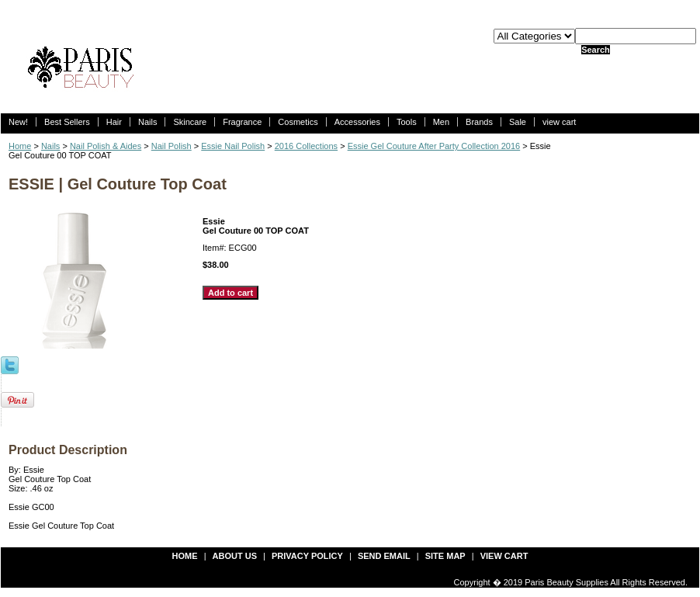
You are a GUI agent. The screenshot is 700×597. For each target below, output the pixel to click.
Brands (479, 122)
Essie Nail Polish (233, 146)
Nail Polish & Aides (106, 146)
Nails (147, 122)
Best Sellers (67, 122)
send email (384, 556)
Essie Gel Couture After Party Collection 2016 (434, 146)
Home (20, 146)
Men (441, 122)
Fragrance (242, 122)
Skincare (190, 122)
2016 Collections (306, 146)
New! (18, 122)
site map (445, 556)
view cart (559, 122)
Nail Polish (172, 146)
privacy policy (307, 556)
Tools (407, 122)
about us (235, 556)
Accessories (357, 122)
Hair (114, 122)
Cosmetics (298, 122)
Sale (518, 122)
